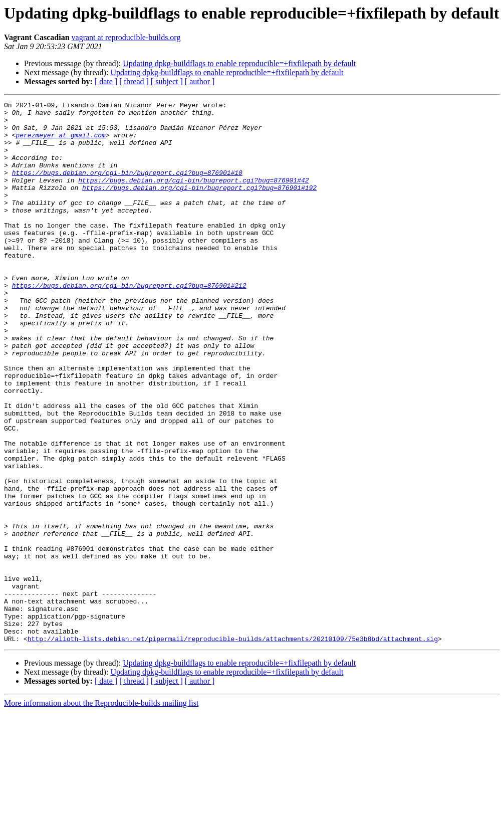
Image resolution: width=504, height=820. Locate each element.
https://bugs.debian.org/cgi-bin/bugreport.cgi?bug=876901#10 (127, 187)
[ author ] (200, 81)
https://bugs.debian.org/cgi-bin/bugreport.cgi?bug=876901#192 (199, 206)
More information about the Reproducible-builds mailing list (101, 811)
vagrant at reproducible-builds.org (126, 37)
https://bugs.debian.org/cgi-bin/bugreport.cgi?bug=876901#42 (193, 196)
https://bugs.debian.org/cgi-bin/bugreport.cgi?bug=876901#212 (129, 323)
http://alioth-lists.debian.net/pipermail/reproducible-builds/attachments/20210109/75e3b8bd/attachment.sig (233, 747)
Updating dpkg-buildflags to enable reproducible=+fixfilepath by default (239, 63)
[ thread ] (134, 81)
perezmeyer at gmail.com (60, 142)
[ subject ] (167, 81)
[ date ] (106, 81)
